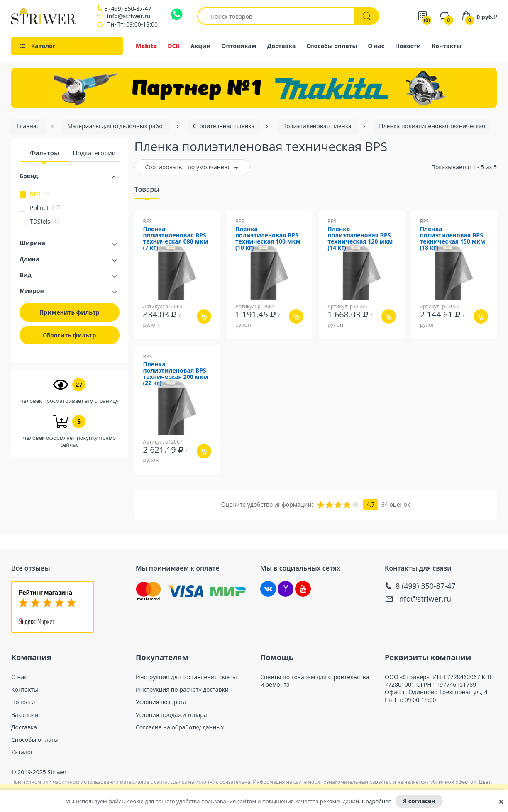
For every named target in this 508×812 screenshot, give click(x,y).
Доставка (282, 46)
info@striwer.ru (129, 16)
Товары (147, 189)
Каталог (22, 752)
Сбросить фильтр (69, 335)
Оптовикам (239, 46)
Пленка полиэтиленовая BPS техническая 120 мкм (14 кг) (360, 239)
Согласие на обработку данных (180, 727)
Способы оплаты (332, 46)
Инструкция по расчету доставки (182, 690)
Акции (200, 46)
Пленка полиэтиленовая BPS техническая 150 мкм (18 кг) (453, 239)
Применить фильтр (70, 312)
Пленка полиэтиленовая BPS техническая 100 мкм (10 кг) (268, 239)
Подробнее (377, 801)
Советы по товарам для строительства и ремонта (315, 681)
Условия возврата (161, 702)
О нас (376, 46)
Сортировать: (165, 167)
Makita (146, 46)
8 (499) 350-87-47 (128, 9)
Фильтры (44, 153)
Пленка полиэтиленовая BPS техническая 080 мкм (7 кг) (176, 239)
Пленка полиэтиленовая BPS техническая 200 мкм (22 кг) (176, 374)
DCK (174, 46)
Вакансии (25, 715)
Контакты (447, 46)
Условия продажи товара (171, 715)
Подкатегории (94, 153)
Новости (408, 46)
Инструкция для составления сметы (186, 677)
